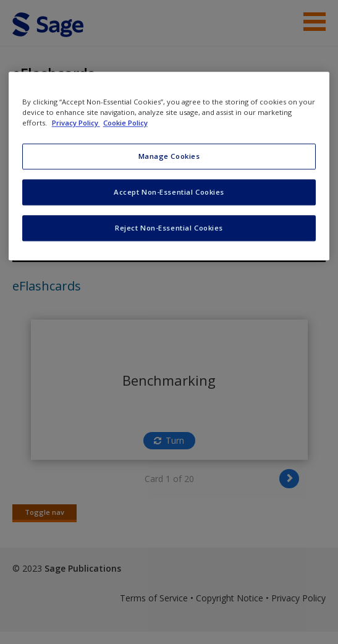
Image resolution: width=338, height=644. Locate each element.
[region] (169, 167)
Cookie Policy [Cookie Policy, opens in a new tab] (125, 123)
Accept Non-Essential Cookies (169, 193)
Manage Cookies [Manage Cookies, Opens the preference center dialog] (169, 157)
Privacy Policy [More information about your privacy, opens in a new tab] (76, 123)
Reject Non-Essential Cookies (169, 228)
